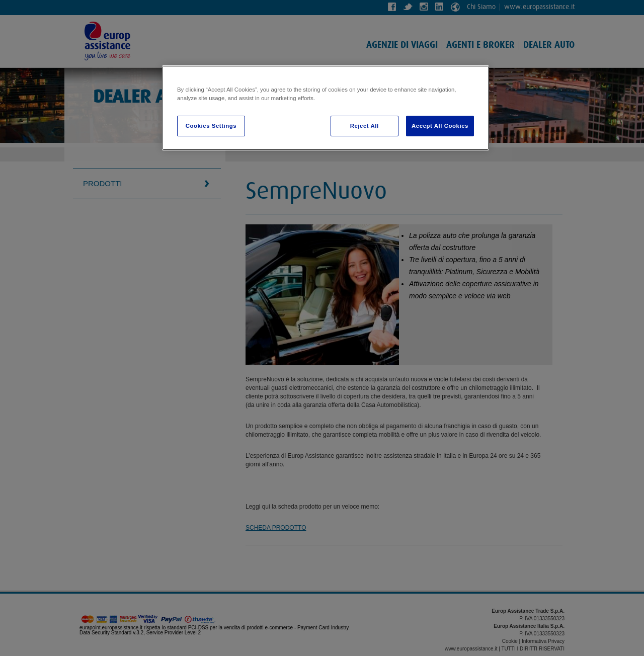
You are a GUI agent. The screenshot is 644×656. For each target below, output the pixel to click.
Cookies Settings (211, 126)
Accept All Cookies (440, 126)
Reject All (365, 126)
